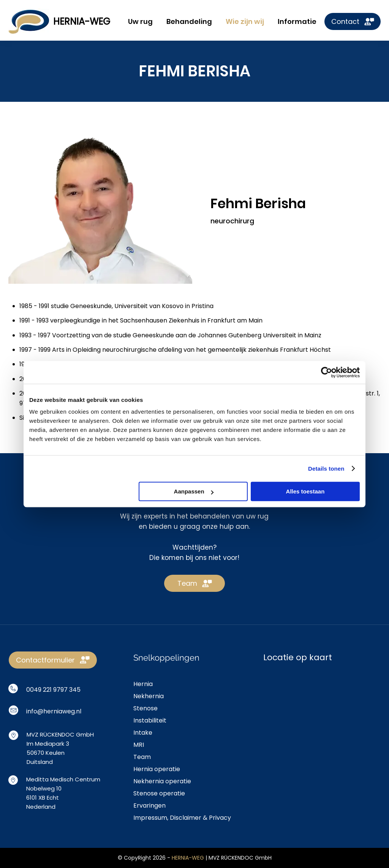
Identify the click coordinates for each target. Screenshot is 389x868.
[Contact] (353, 21)
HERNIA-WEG (82, 21)
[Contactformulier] (53, 660)
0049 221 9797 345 (53, 690)
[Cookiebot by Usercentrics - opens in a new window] (327, 372)
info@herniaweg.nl (54, 711)
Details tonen (326, 469)
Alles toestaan (305, 491)
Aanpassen (194, 491)
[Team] (194, 583)
